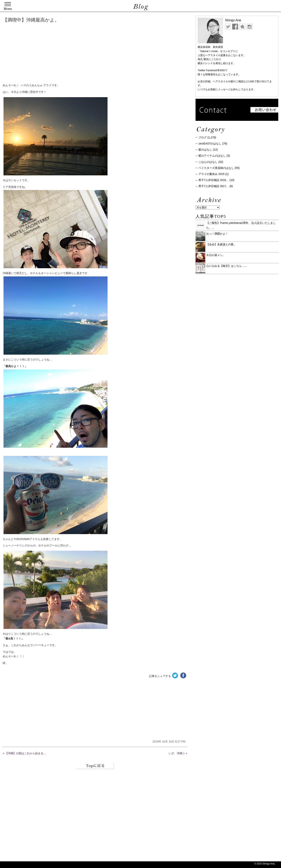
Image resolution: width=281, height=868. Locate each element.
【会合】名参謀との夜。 (221, 244)
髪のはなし (205, 150)
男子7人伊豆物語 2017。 (214, 186)
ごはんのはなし (208, 162)
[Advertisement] (62, 54)
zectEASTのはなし (210, 143)
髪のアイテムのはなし (212, 156)
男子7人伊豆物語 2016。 (214, 180)
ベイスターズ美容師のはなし (216, 168)
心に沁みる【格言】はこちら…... (227, 266)
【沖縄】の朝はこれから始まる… (26, 753)
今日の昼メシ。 (216, 255)
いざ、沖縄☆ (177, 753)
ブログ (203, 137)
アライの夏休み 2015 (211, 174)
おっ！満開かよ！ (217, 234)
